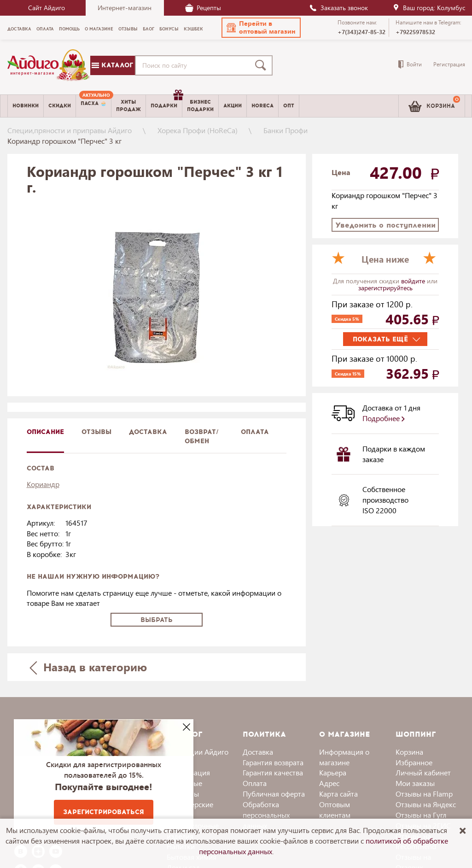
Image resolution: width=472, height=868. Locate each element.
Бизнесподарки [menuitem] (200, 106)
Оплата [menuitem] (45, 29)
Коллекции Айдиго (198, 752)
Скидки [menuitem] (60, 106)
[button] (261, 28)
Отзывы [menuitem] (128, 29)
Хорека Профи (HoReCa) (198, 130)
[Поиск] (262, 65)
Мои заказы (415, 783)
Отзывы (96, 432)
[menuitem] (93, 106)
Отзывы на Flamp (424, 794)
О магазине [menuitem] (99, 29)
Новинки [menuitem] (26, 106)
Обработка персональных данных (266, 815)
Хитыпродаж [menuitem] (128, 106)
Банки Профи (286, 130)
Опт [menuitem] (289, 106)
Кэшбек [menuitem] (193, 29)
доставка (148, 432)
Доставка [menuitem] (19, 29)
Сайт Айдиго (47, 8)
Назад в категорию (88, 667)
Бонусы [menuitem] (169, 29)
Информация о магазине (344, 757)
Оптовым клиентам (335, 809)
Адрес (329, 783)
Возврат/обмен (202, 437)
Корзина (409, 752)
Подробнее (384, 418)
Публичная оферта (274, 794)
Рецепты (203, 8)
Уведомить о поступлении (385, 225)
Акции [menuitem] (233, 106)
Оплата (255, 432)
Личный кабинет (423, 772)
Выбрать (157, 620)
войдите (414, 281)
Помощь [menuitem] (69, 29)
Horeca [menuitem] (262, 106)
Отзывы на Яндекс (426, 804)
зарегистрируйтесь (385, 288)
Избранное (414, 762)
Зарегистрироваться (104, 812)
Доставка (258, 752)
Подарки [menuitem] (166, 102)
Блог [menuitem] (149, 29)
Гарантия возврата (273, 762)
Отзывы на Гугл (421, 815)
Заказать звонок (338, 8)
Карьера (333, 772)
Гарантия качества (273, 772)
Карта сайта (338, 794)
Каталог (112, 65)
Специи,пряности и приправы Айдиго (70, 130)
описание (45, 432)
